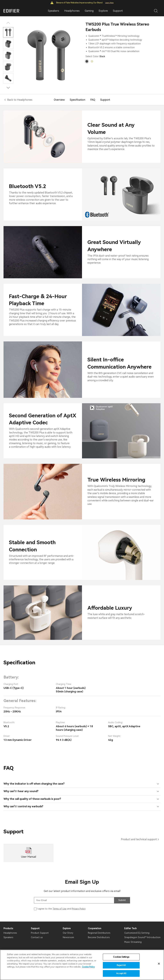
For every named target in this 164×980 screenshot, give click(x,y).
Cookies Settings (121, 957)
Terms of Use (59, 909)
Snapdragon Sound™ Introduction (142, 937)
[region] (82, 965)
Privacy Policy (79, 909)
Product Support (40, 933)
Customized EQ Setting (137, 933)
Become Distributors (99, 937)
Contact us (37, 937)
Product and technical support (139, 839)
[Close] (159, 964)
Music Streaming (133, 942)
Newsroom (68, 937)
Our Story (68, 933)
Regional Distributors (99, 933)
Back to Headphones (20, 100)
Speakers (8, 937)
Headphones (10, 933)
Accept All (121, 973)
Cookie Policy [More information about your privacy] (88, 967)
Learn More (109, 3)
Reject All (121, 965)
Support (118, 11)
